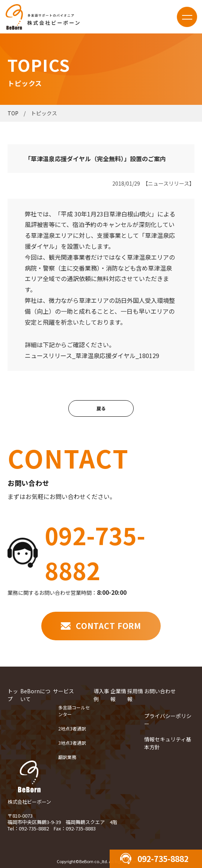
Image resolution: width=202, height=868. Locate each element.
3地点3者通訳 (72, 742)
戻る (101, 408)
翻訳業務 (67, 757)
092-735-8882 (95, 553)
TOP (13, 113)
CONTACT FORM (109, 626)
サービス (63, 691)
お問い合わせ (160, 691)
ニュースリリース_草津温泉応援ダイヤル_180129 (92, 355)
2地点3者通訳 (72, 728)
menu (187, 17)
